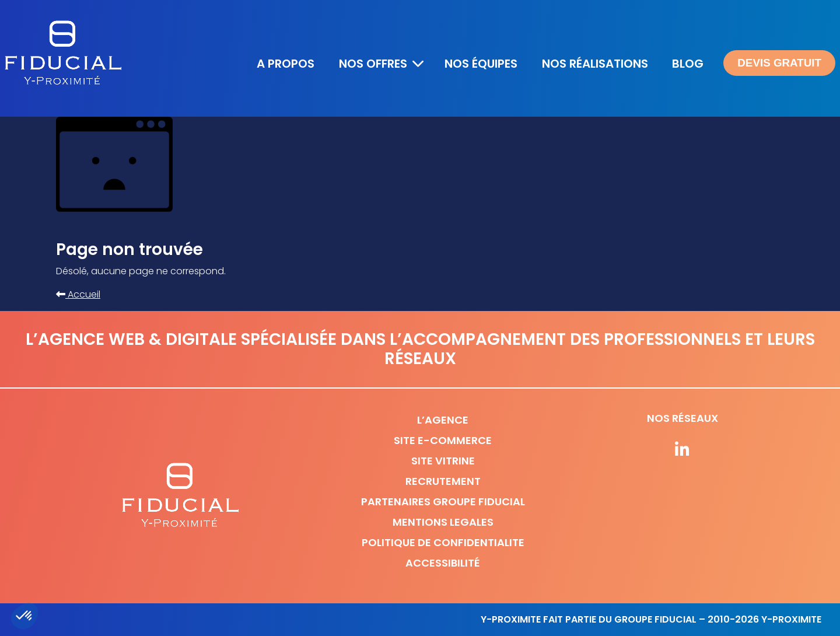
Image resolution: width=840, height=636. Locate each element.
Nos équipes (481, 64)
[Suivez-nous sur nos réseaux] (682, 450)
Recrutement (443, 481)
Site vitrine (443, 461)
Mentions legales (443, 522)
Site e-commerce (443, 440)
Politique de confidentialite (443, 542)
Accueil (78, 294)
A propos (286, 64)
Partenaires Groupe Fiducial (443, 502)
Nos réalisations (595, 64)
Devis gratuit (779, 63)
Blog (688, 64)
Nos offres (373, 64)
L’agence (443, 420)
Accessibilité (443, 563)
